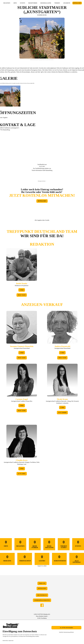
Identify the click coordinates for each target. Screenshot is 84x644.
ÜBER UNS (42, 583)
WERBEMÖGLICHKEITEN (42, 600)
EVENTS (23, 3)
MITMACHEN (77, 3)
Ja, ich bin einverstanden (66, 628)
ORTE (15, 3)
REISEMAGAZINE (46, 3)
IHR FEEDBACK (42, 595)
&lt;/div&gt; (42, 375)
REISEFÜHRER (33, 3)
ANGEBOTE (67, 3)
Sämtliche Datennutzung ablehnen (66, 632)
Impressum (11, 641)
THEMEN (57, 3)
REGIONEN (7, 3)
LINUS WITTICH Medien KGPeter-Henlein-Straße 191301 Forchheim (42, 616)
